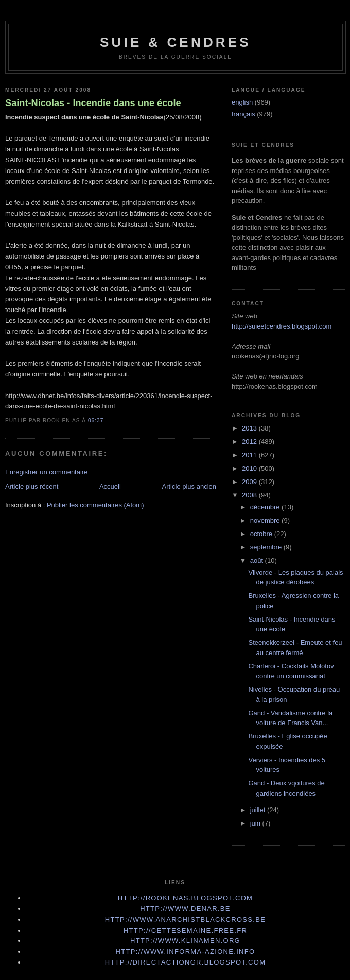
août (258, 561)
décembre (266, 507)
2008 (250, 495)
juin (256, 823)
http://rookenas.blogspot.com (186, 898)
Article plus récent (32, 486)
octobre (262, 534)
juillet (259, 810)
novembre (266, 520)
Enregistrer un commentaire (46, 472)
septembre (267, 547)
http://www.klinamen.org (185, 941)
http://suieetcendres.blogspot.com (282, 326)
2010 (250, 468)
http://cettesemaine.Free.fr (185, 930)
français (243, 114)
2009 (250, 482)
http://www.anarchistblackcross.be (185, 919)
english (242, 102)
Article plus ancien (189, 486)
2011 (250, 455)
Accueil (110, 486)
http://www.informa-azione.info (186, 951)
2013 (250, 428)
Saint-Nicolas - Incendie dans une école (93, 103)
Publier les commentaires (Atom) (95, 505)
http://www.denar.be (185, 909)
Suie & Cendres (176, 42)
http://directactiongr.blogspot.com (186, 962)
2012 (250, 442)
